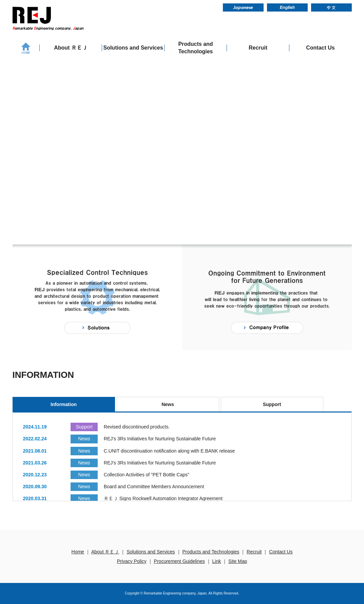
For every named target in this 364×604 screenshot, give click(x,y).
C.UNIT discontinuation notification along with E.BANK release (169, 451)
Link (217, 561)
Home (78, 552)
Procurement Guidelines (179, 561)
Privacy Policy (132, 561)
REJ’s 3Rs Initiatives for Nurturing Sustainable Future (160, 439)
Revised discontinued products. (137, 427)
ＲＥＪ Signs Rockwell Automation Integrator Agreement (163, 498)
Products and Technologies (195, 48)
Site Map (238, 561)
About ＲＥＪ (71, 48)
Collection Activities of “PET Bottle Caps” (147, 475)
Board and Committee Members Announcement (154, 487)
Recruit (258, 48)
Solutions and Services (133, 48)
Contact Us (320, 48)
